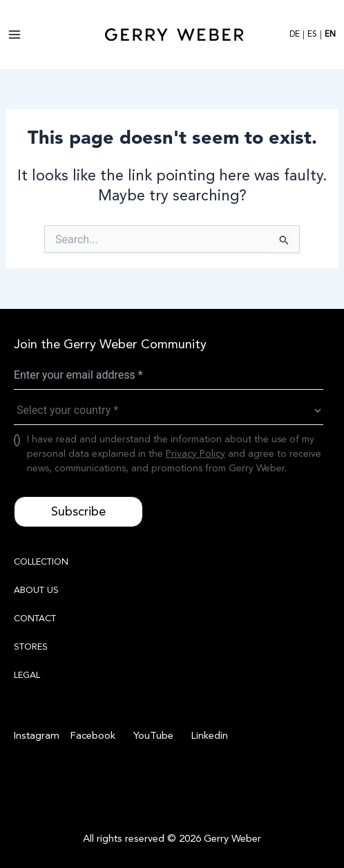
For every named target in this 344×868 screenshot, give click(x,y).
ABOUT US (36, 590)
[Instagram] (37, 736)
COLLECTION (41, 562)
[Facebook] (91, 736)
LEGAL (27, 675)
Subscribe (78, 511)
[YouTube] (151, 736)
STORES (31, 647)
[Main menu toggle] (15, 35)
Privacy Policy (195, 454)
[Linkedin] (208, 736)
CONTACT (35, 619)
